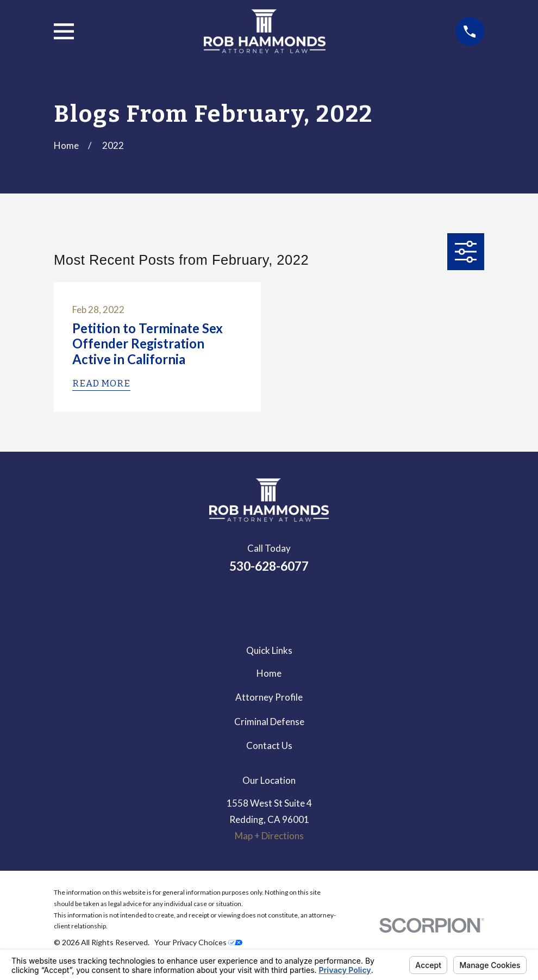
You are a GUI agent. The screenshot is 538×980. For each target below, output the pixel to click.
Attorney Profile (269, 697)
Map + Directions (269, 836)
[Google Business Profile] (269, 602)
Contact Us (269, 745)
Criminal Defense (269, 722)
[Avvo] (298, 602)
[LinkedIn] (240, 602)
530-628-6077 (269, 566)
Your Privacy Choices (198, 942)
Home (269, 673)
